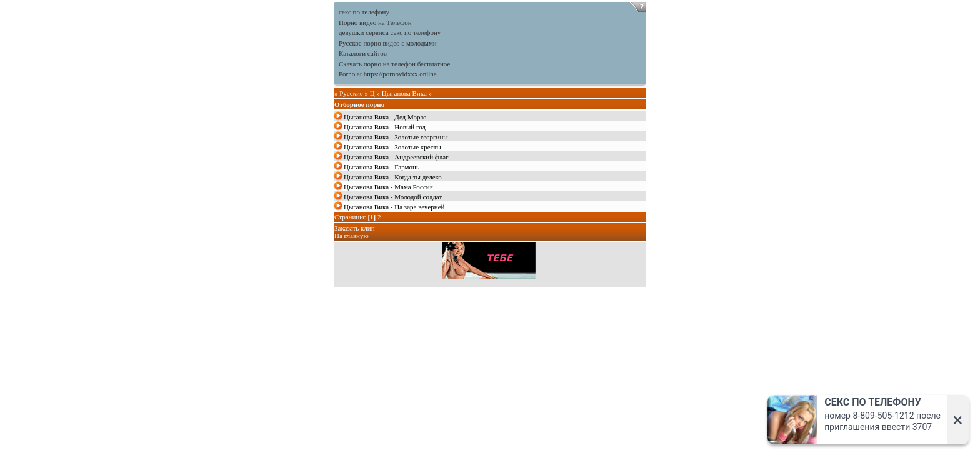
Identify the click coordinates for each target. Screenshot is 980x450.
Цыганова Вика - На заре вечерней (394, 207)
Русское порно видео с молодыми (388, 43)
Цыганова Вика (404, 93)
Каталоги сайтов (363, 53)
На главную (352, 236)
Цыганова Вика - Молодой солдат (393, 197)
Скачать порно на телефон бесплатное (394, 64)
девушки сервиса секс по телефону (390, 32)
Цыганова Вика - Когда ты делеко (393, 177)
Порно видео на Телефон (375, 22)
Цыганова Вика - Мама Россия (388, 187)
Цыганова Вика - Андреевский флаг (396, 157)
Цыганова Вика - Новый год (385, 127)
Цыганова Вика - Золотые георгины (396, 137)
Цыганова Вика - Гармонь (382, 167)
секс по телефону (364, 12)
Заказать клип (355, 228)
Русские (351, 93)
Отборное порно (359, 104)
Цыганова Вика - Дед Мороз (385, 117)
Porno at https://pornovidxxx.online (388, 74)
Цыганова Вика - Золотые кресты (392, 147)
